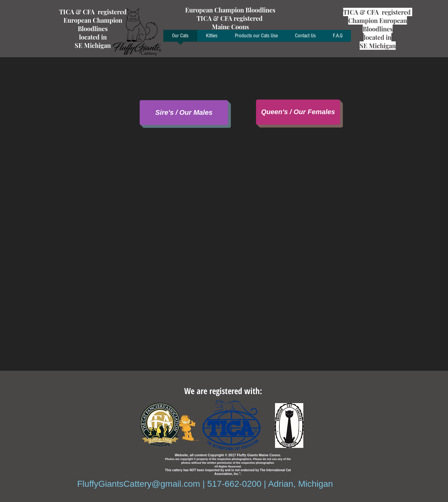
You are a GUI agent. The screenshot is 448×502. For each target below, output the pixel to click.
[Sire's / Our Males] (184, 113)
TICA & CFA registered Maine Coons (230, 22)
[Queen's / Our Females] (298, 112)
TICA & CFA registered (93, 12)
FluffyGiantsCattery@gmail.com (139, 484)
